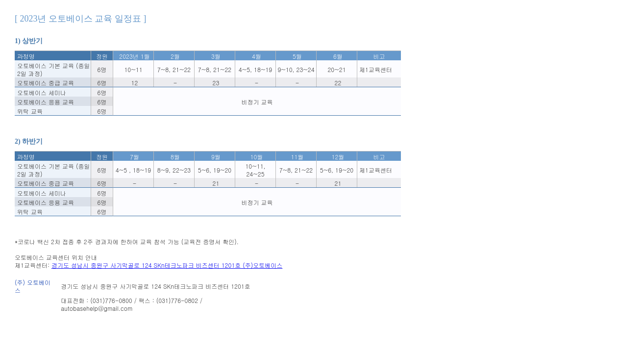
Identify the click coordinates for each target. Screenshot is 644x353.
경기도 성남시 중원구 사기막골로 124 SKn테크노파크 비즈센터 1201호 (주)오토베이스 (167, 265)
